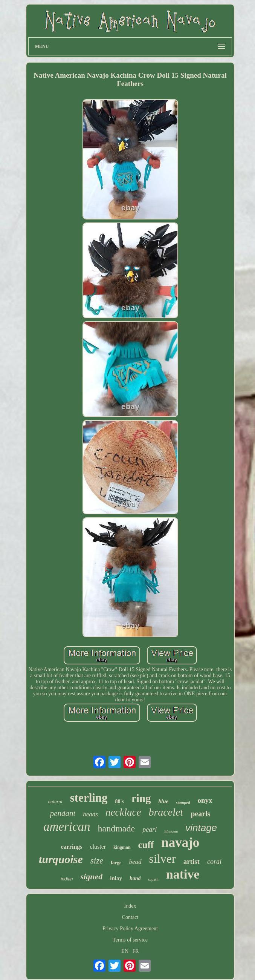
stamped (183, 802)
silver (163, 859)
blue (164, 801)
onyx (205, 800)
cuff (146, 845)
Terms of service (130, 940)
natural (55, 801)
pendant (63, 813)
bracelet (166, 812)
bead (135, 862)
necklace (123, 812)
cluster (98, 847)
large (116, 863)
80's (120, 801)
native (183, 874)
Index (130, 906)
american (67, 827)
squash (153, 880)
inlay (116, 878)
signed (92, 876)
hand (135, 878)
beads (90, 814)
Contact (130, 917)
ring (141, 798)
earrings (72, 847)
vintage (201, 828)
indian (67, 879)
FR (136, 951)
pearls (200, 814)
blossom (171, 831)
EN (125, 951)
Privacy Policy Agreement (130, 929)
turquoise (61, 859)
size (97, 861)
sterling (89, 798)
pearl (150, 830)
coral (214, 862)
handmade (117, 828)
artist (192, 861)
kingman (122, 847)
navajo (180, 843)
